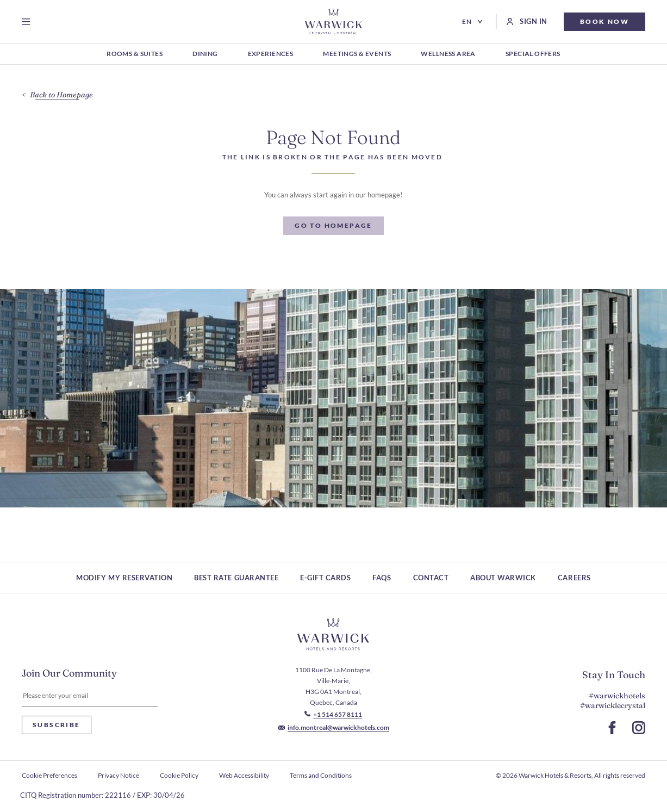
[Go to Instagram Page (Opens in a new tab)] (639, 728)
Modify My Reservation (124, 578)
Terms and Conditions (321, 775)
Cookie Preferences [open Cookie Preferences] (49, 775)
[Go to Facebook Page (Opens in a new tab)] (612, 728)
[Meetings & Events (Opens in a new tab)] (357, 54)
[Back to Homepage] (57, 95)
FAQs (382, 578)
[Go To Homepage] (333, 226)
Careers (574, 578)
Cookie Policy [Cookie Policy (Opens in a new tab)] (179, 775)
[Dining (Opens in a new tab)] (205, 54)
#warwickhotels (617, 696)
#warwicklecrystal (613, 705)
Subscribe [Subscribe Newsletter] (57, 725)
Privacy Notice (119, 775)
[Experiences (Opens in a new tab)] (271, 54)
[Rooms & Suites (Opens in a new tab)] (135, 54)
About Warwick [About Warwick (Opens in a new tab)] (503, 578)
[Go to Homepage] (333, 21)
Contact (431, 578)
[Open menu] (28, 22)
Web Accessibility (244, 775)
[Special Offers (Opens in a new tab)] (533, 54)
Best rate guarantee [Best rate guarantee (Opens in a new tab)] (236, 578)
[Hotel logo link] (333, 635)
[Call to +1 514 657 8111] (333, 715)
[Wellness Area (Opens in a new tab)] (448, 54)
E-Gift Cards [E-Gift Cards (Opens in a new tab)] (325, 578)
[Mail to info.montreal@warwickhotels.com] (333, 728)
